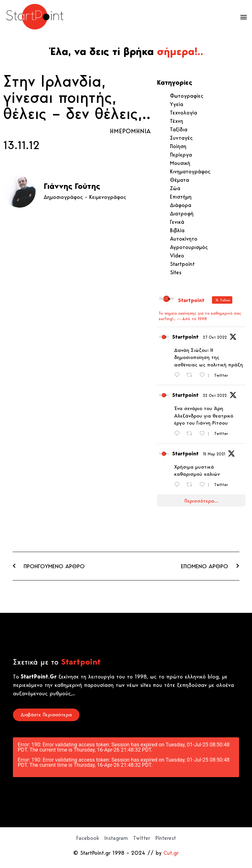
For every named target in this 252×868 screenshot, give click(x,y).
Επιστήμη (181, 197)
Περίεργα (181, 155)
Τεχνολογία (184, 113)
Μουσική (180, 163)
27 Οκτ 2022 (215, 337)
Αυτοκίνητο (184, 239)
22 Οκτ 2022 (215, 395)
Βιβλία (177, 230)
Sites (176, 272)
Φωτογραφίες (187, 96)
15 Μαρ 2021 (214, 454)
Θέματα (179, 180)
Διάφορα (181, 205)
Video (177, 255)
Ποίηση (178, 146)
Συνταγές (181, 138)
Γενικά (177, 222)
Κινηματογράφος (190, 171)
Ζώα (175, 188)
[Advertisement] (77, 276)
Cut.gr (171, 853)
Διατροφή (182, 213)
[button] (243, 17)
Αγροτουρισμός (189, 247)
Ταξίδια (179, 129)
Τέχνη (177, 121)
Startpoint (182, 264)
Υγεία (177, 104)
